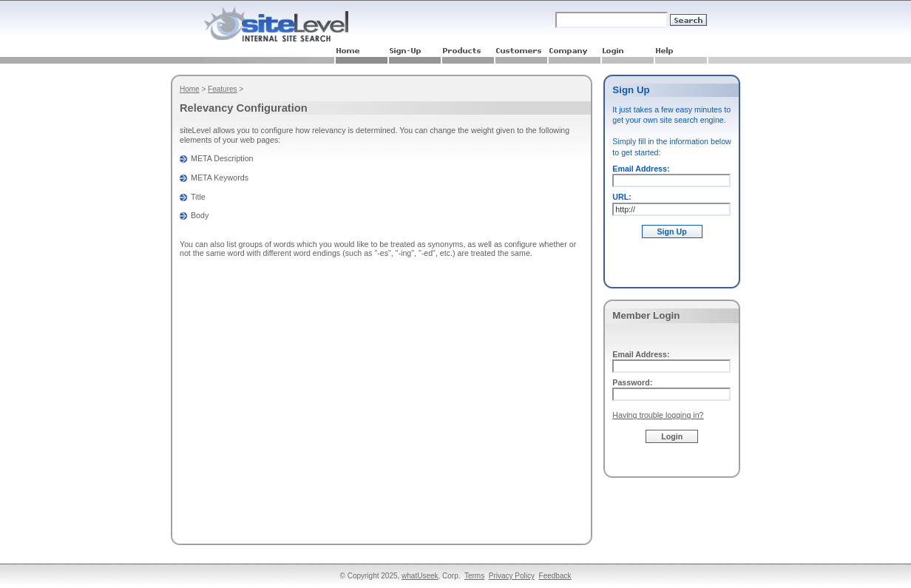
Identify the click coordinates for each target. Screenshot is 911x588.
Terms (474, 576)
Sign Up (672, 232)
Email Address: (641, 169)
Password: (632, 382)
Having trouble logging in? (658, 415)
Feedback (555, 576)
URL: (622, 197)
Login (672, 436)
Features (222, 89)
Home (190, 89)
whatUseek (420, 576)
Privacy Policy (512, 576)
